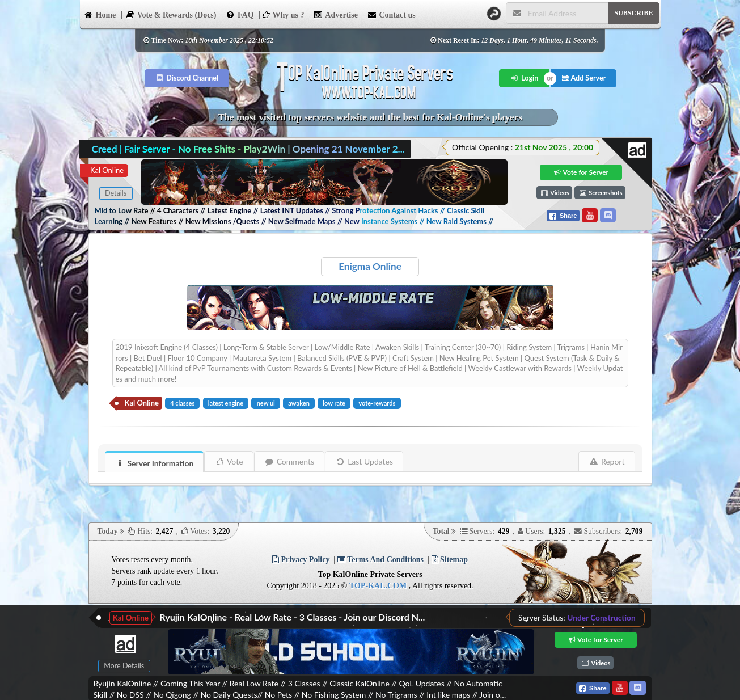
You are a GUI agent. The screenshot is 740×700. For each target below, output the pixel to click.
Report (607, 461)
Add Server (584, 78)
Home (100, 14)
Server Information (155, 463)
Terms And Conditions (380, 560)
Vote (229, 461)
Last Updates (364, 461)
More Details (124, 666)
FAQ (240, 14)
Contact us (391, 14)
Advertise (336, 14)
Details (116, 193)
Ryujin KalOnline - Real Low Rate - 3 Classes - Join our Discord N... (292, 617)
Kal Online (107, 170)
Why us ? (283, 15)
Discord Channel (187, 78)
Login (524, 78)
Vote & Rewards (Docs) (171, 14)
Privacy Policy (301, 560)
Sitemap (450, 560)
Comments (289, 461)
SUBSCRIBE (633, 13)
